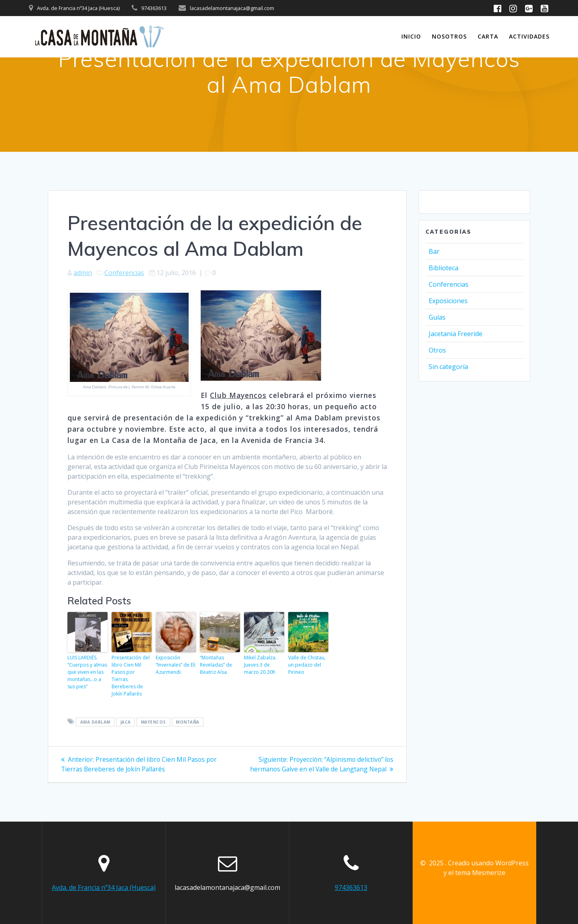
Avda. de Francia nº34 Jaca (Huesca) (104, 887)
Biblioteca (444, 268)
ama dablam (95, 722)
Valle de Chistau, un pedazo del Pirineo (307, 665)
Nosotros (449, 36)
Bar (434, 251)
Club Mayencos (238, 395)
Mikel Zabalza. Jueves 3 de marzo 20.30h (260, 665)
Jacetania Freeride (456, 334)
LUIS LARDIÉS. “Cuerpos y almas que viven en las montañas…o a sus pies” (87, 672)
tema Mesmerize (480, 873)
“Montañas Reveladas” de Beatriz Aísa (216, 665)
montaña (188, 722)
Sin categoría (448, 367)
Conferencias (124, 273)
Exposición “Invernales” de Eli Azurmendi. (176, 665)
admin (83, 273)
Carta (488, 36)
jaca (126, 722)
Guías (437, 317)
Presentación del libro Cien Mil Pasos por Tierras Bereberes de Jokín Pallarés (131, 676)
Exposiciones (448, 301)
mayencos (153, 722)
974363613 (351, 887)
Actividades (529, 36)
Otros (437, 350)
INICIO (411, 36)
